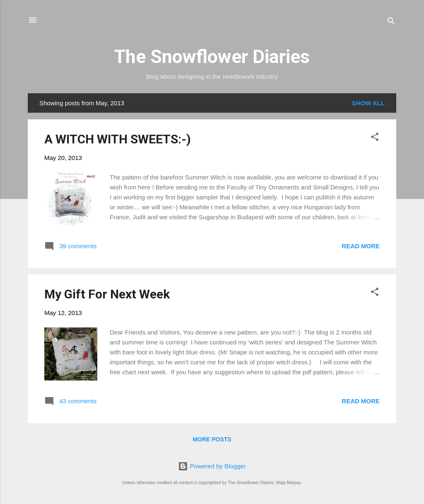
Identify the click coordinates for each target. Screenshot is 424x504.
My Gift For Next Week (107, 294)
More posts (212, 439)
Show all (368, 103)
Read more (361, 246)
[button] (375, 138)
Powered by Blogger (212, 466)
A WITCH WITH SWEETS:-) (118, 139)
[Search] (391, 23)
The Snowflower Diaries (212, 57)
